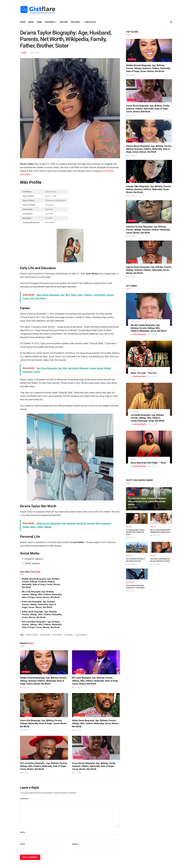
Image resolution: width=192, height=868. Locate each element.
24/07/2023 (131, 591)
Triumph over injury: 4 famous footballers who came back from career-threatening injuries (147, 501)
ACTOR (25, 757)
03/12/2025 (131, 277)
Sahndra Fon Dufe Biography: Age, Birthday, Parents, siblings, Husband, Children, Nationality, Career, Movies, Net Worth (148, 230)
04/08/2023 (131, 538)
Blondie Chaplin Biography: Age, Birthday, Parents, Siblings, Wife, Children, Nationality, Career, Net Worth (148, 328)
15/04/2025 (152, 334)
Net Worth (57, 635)
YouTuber (69, 635)
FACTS (131, 494)
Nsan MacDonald (140, 334)
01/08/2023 (155, 564)
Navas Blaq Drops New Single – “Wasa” (149, 463)
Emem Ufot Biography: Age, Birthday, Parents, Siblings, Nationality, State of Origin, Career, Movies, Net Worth (39, 604)
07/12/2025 (25, 687)
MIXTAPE (64, 22)
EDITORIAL (75, 22)
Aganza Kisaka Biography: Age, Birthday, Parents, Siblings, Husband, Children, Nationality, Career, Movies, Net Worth (149, 270)
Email (22, 844)
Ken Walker (45, 635)
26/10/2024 (152, 466)
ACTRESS (26, 672)
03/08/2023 (155, 535)
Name (23, 832)
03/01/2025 (152, 424)
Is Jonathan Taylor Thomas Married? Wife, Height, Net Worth (135, 532)
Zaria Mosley (81, 635)
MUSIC (31, 22)
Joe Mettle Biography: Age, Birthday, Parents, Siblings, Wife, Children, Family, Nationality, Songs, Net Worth (147, 418)
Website (75, 844)
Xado (24, 53)
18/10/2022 (35, 53)
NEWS (40, 22)
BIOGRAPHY (50, 22)
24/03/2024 (133, 507)
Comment (25, 799)
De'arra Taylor (32, 635)
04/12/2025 (131, 196)
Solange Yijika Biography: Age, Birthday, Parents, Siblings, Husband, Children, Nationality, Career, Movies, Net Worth (148, 189)
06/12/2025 (25, 730)
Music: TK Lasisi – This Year (144, 373)
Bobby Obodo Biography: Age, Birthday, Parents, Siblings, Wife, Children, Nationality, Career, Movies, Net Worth (42, 615)
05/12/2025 (77, 773)
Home (23, 22)
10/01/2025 (152, 376)
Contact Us (90, 22)
